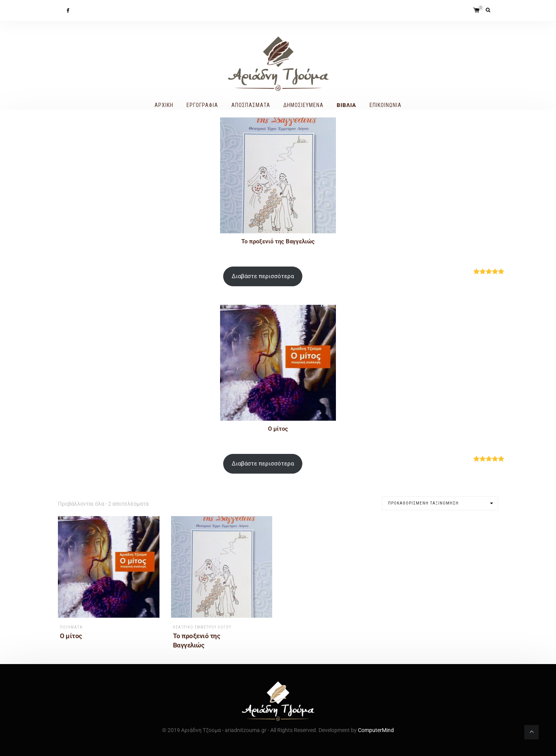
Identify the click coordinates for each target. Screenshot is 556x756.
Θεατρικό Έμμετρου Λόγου (202, 627)
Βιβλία (347, 105)
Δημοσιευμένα (303, 105)
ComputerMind (376, 730)
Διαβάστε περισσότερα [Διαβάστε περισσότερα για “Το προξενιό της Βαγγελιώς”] (263, 276)
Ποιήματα (71, 627)
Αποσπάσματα (251, 105)
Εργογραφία (202, 105)
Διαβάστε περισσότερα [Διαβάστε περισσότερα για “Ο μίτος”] (263, 464)
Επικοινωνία (386, 105)
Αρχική (164, 105)
